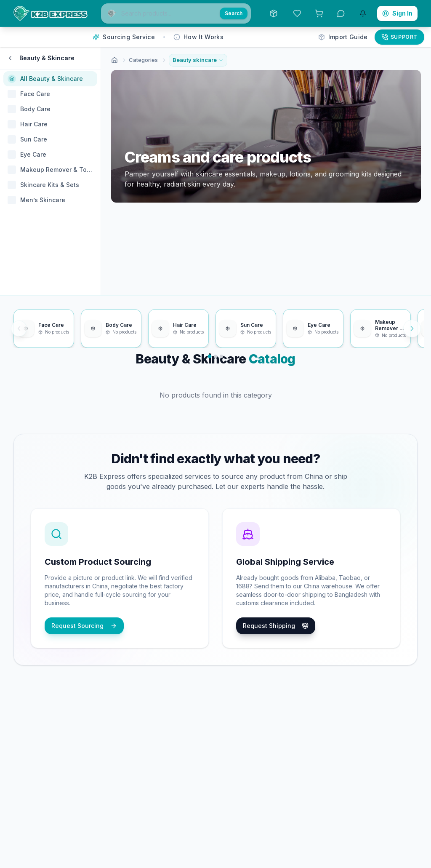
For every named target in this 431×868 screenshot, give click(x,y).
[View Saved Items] (297, 13)
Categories (143, 60)
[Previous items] (19, 329)
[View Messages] (341, 13)
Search (234, 13)
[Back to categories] (10, 58)
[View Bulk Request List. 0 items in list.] (319, 13)
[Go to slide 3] (221, 356)
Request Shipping (276, 626)
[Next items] (412, 329)
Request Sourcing (84, 626)
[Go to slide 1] (210, 356)
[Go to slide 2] (215, 356)
